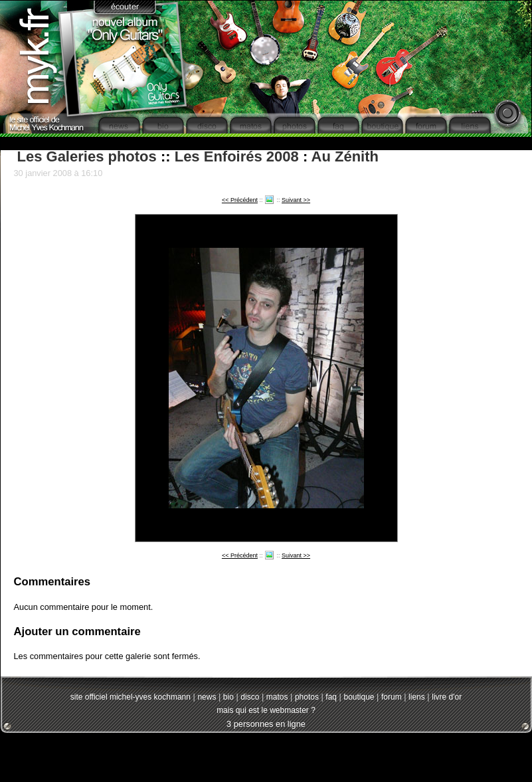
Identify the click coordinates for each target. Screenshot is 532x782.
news (207, 697)
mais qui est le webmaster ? (266, 710)
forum (392, 697)
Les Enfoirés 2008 (237, 156)
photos (307, 697)
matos (277, 697)
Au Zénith (345, 156)
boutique (359, 697)
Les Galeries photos (87, 156)
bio (228, 697)
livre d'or (447, 697)
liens (417, 697)
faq (331, 697)
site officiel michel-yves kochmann (131, 697)
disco (250, 697)
